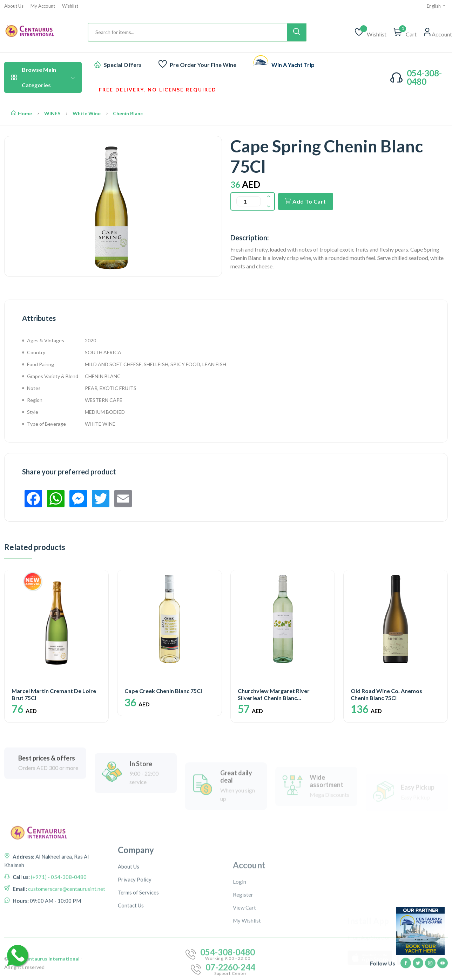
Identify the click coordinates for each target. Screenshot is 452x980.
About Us (14, 6)
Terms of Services (138, 953)
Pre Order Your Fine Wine (203, 65)
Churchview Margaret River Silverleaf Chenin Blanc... (274, 694)
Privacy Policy (135, 940)
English (436, 6)
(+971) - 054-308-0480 (58, 917)
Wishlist (70, 6)
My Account (43, 6)
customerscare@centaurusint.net (66, 928)
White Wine (87, 113)
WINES (52, 113)
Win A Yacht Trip (293, 65)
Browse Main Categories (43, 77)
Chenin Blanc (128, 113)
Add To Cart (306, 201)
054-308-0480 (424, 77)
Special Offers (123, 65)
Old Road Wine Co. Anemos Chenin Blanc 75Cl (386, 694)
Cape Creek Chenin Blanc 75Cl (163, 691)
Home (22, 113)
